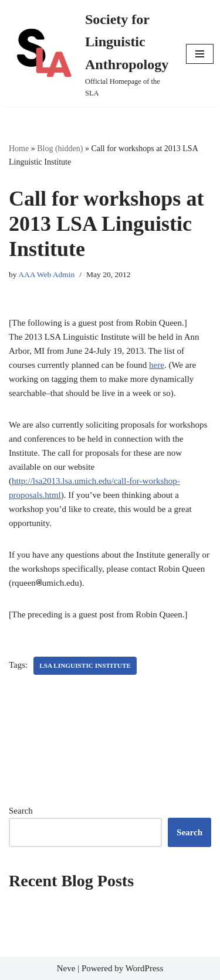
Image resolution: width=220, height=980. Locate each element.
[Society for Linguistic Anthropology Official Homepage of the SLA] (89, 54)
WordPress (145, 968)
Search (21, 811)
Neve (66, 968)
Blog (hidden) (60, 148)
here (157, 365)
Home (19, 148)
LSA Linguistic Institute (85, 665)
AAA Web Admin (46, 274)
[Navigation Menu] (200, 54)
